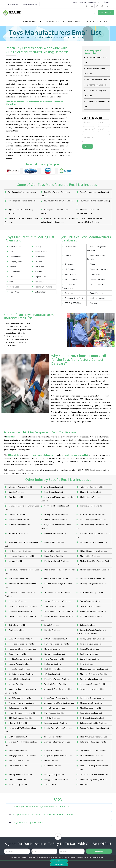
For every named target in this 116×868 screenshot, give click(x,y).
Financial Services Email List (91, 616)
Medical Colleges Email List (19, 679)
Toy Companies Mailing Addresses (22, 192)
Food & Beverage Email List (91, 713)
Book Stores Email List (53, 751)
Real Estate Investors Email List (21, 674)
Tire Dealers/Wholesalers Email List (23, 606)
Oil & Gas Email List (52, 718)
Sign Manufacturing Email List (92, 592)
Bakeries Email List (16, 492)
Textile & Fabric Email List (54, 708)
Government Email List (17, 766)
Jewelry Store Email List (89, 649)
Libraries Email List (52, 630)
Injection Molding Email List (19, 551)
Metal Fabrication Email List (91, 708)
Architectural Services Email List (57, 742)
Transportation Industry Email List (94, 774)
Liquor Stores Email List (54, 556)
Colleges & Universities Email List (93, 723)
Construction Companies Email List (22, 616)
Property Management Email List (93, 584)
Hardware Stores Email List (55, 533)
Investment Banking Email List (92, 698)
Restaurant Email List (53, 664)
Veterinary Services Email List (20, 611)
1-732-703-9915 (13, 4)
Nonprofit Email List (52, 649)
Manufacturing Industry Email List (94, 780)
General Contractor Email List (20, 639)
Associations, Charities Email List (93, 684)
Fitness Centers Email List (54, 654)
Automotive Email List (17, 780)
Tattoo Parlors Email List (90, 601)
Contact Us (92, 2)
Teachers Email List (16, 630)
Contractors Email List (17, 515)
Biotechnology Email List (96, 85)
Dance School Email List (18, 751)
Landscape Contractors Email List (22, 556)
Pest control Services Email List (92, 579)
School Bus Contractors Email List (58, 592)
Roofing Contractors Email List (92, 639)
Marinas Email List (16, 561)
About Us (82, 2)
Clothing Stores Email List (90, 497)
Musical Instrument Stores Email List (95, 570)
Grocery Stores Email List (18, 533)
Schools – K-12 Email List (18, 723)
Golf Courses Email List (18, 737)
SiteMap (107, 2)
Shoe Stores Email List (53, 737)
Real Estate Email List (53, 766)
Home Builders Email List (54, 542)
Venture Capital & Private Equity (21, 703)
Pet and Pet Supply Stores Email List (94, 728)
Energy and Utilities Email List (56, 780)
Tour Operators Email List (55, 606)
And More (84, 785)
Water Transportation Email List (93, 611)
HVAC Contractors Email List (55, 639)
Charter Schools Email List (90, 492)
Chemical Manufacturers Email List (94, 669)
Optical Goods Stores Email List (57, 579)
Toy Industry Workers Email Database (59, 201)
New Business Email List (18, 579)
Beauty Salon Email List (18, 654)
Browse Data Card (106, 13)
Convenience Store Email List (91, 506)
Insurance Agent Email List (91, 644)
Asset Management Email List (98, 79)
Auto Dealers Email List (53, 487)
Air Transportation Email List (92, 761)
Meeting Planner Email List (19, 664)
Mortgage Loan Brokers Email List (22, 756)
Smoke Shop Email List (17, 601)
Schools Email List (51, 625)
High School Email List (53, 669)
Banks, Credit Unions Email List (57, 698)
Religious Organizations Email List (58, 756)
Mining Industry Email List (55, 774)
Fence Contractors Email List (55, 520)
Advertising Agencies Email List (21, 487)
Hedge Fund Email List (17, 625)
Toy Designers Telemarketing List (22, 201)
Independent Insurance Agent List (22, 649)
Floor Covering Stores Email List (93, 520)
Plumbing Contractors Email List (57, 644)
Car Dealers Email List (89, 654)
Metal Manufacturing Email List (57, 679)
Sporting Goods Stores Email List (57, 601)
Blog (100, 2)
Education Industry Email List (56, 723)
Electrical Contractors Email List (92, 515)
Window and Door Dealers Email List (59, 611)
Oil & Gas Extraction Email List (20, 718)
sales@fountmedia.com (30, 4)
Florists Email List (51, 761)
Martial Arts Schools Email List (56, 561)
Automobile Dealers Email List (92, 487)
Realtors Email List (16, 684)
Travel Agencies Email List (55, 659)
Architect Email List (52, 785)
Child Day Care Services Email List (93, 737)
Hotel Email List (86, 664)
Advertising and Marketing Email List (59, 703)
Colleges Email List (87, 625)
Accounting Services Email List (92, 689)
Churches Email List (16, 497)
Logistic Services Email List (19, 669)
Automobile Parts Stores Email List (58, 689)
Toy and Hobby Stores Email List (93, 751)
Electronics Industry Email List (92, 718)
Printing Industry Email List (91, 679)
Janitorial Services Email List (55, 551)
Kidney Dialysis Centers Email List (93, 551)
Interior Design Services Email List (58, 728)
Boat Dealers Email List (53, 492)
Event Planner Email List (90, 659)
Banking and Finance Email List (21, 774)
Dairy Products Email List (54, 713)
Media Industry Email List (18, 761)
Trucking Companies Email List (21, 659)
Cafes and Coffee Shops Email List (93, 742)
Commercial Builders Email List (56, 506)
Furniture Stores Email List (19, 525)
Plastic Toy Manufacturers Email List (94, 192)
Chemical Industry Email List (91, 703)
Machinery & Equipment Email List (93, 674)
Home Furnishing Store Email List (93, 542)
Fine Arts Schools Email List (19, 520)
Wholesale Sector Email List (55, 684)
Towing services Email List (90, 606)
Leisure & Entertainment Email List (22, 713)
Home (75, 2)
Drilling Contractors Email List (56, 515)
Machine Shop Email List (90, 556)
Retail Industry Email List (18, 785)
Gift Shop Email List (52, 674)
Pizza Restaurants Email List (91, 756)
